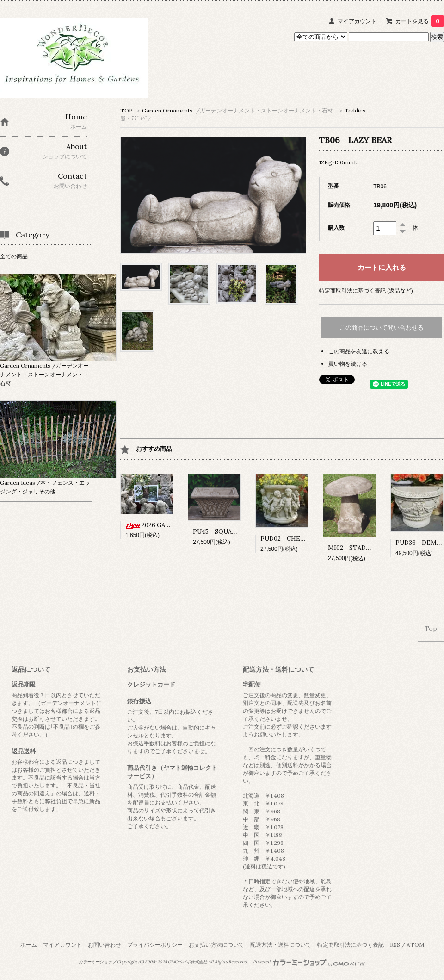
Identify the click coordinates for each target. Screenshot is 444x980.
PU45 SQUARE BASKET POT (240, 532)
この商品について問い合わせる (382, 328)
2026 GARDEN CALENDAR (171, 525)
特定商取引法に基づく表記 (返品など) (366, 290)
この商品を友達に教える (359, 351)
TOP (126, 110)
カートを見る (420, 21)
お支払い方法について (216, 945)
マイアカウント (357, 21)
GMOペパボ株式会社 (188, 962)
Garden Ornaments (237, 110)
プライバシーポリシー (155, 945)
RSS (395, 945)
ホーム (29, 945)
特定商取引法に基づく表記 (351, 945)
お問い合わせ (105, 945)
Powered (309, 962)
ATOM (415, 945)
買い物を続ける (348, 364)
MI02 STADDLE (357, 548)
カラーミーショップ (97, 962)
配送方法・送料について (281, 945)
